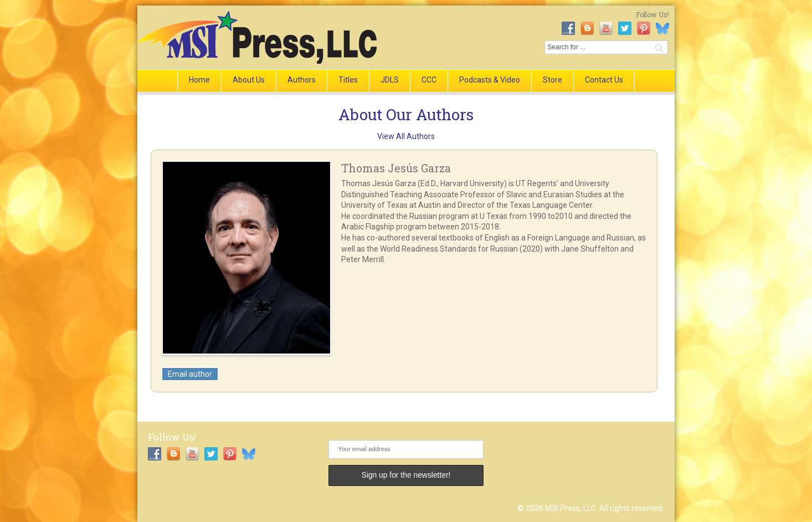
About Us (249, 80)
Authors (302, 80)
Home (199, 80)
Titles (348, 80)
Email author (190, 374)
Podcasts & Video (490, 80)
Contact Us (604, 80)
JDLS (390, 80)
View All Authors (406, 136)
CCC (429, 80)
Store (553, 80)
